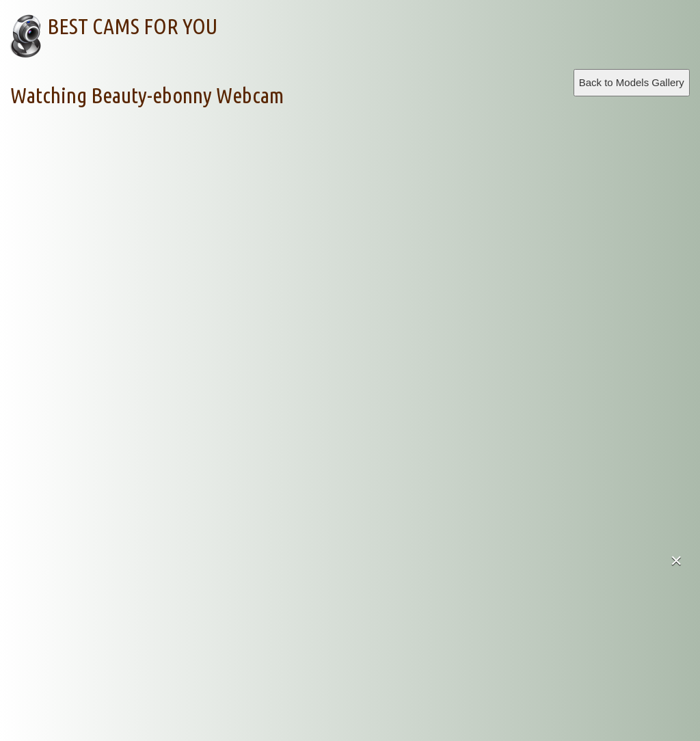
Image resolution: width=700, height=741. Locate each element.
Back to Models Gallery (632, 82)
